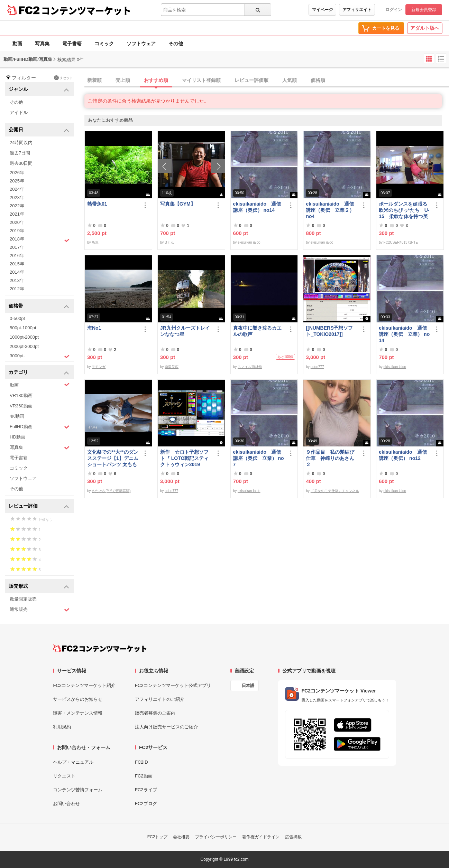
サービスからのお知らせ (78, 699)
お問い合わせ (66, 804)
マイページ (322, 10)
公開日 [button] (39, 130)
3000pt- (40, 356)
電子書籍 (72, 44)
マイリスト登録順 (201, 80)
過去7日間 (20, 153)
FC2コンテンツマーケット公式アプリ (173, 685)
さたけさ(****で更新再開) (111, 491)
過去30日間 (21, 163)
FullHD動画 (40, 427)
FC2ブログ (146, 804)
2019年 (17, 231)
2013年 (17, 280)
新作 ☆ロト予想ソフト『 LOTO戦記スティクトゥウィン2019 (185, 458)
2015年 (17, 264)
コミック (104, 44)
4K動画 (17, 416)
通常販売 (40, 610)
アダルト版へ (425, 28)
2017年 (17, 247)
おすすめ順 (156, 80)
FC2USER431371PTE (401, 242)
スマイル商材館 (250, 367)
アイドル (19, 112)
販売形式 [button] (39, 587)
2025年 (17, 181)
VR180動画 (21, 395)
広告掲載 (293, 837)
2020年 (17, 222)
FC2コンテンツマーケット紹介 (84, 685)
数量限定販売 (23, 599)
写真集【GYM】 (178, 204)
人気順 (290, 80)
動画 (17, 44)
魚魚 (95, 242)
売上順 (123, 80)
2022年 (17, 206)
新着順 (94, 80)
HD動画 (17, 437)
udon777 (317, 367)
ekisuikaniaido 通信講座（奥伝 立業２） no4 (330, 210)
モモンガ (99, 367)
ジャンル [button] (39, 90)
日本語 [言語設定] (248, 686)
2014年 (17, 272)
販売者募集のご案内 (155, 713)
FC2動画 (144, 776)
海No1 (94, 328)
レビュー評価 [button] (39, 506)
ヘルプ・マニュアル (73, 762)
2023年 (17, 197)
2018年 (40, 240)
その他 (176, 44)
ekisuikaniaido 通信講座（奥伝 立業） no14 (404, 334)
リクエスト (64, 776)
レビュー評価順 (251, 80)
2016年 (17, 256)
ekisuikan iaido (249, 242)
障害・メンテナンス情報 (78, 713)
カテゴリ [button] (39, 373)
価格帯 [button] (39, 306)
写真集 (42, 44)
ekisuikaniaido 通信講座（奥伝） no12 (403, 455)
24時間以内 (21, 143)
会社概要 (181, 837)
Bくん (169, 242)
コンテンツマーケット (86, 10)
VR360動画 (21, 406)
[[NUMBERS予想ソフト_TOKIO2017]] (329, 331)
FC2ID (141, 762)
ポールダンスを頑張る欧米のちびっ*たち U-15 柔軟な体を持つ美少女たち (404, 210)
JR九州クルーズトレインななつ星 (185, 331)
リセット (63, 78)
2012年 (17, 289)
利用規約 (62, 727)
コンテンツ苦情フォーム (78, 790)
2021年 (17, 214)
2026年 (17, 173)
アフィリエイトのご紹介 (160, 699)
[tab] (267, 81)
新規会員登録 (424, 10)
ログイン (394, 10)
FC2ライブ (146, 790)
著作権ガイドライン (261, 837)
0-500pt (17, 318)
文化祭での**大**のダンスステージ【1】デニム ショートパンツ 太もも (113, 458)
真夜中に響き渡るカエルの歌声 (257, 331)
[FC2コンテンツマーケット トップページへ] (100, 648)
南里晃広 (172, 367)
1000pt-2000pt (24, 337)
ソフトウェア (141, 44)
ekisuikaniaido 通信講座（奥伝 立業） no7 (259, 458)
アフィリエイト (357, 10)
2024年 (17, 189)
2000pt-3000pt (24, 346)
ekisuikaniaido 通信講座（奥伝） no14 (257, 207)
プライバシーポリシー (216, 837)
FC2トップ (158, 837)
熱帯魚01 (97, 204)
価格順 (318, 80)
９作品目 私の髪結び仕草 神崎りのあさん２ (330, 458)
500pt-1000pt (23, 328)
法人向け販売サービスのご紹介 (166, 727)
